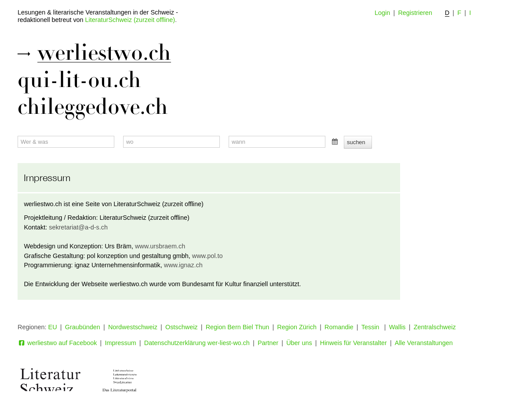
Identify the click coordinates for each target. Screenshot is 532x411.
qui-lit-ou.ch (79, 80)
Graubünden (83, 327)
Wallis (397, 327)
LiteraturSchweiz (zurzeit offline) (130, 20)
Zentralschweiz (435, 327)
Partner (268, 343)
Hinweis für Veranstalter (353, 343)
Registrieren (415, 13)
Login (382, 13)
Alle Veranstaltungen (424, 343)
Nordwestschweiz (133, 327)
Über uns (299, 343)
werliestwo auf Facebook (57, 343)
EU (53, 327)
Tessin (371, 327)
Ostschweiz (182, 327)
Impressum (121, 343)
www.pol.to (208, 256)
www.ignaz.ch (183, 265)
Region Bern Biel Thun (238, 327)
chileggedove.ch (93, 107)
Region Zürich (297, 327)
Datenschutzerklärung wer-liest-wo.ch (197, 343)
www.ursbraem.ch (160, 246)
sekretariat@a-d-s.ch (78, 227)
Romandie (339, 327)
